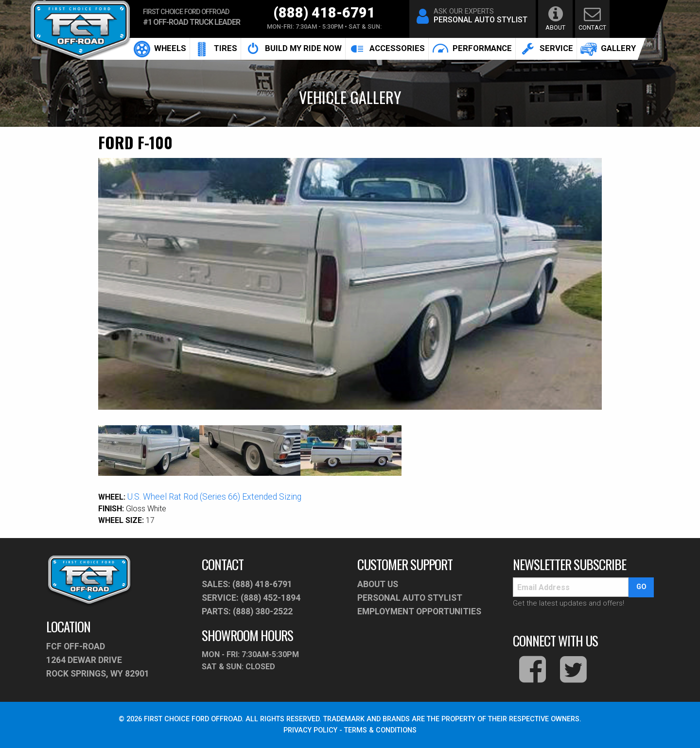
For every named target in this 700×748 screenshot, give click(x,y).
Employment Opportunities (419, 611)
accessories (387, 49)
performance (472, 49)
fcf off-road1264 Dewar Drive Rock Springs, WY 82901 (98, 660)
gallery (608, 49)
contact (592, 18)
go (641, 587)
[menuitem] (160, 49)
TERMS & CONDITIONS (380, 730)
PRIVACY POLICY (310, 730)
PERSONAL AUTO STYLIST (410, 598)
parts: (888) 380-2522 (247, 611)
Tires (215, 49)
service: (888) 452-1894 (251, 598)
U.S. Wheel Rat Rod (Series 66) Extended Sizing (214, 497)
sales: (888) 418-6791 (247, 584)
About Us (378, 584)
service (546, 49)
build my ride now (293, 49)
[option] (350, 284)
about (555, 18)
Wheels (160, 49)
